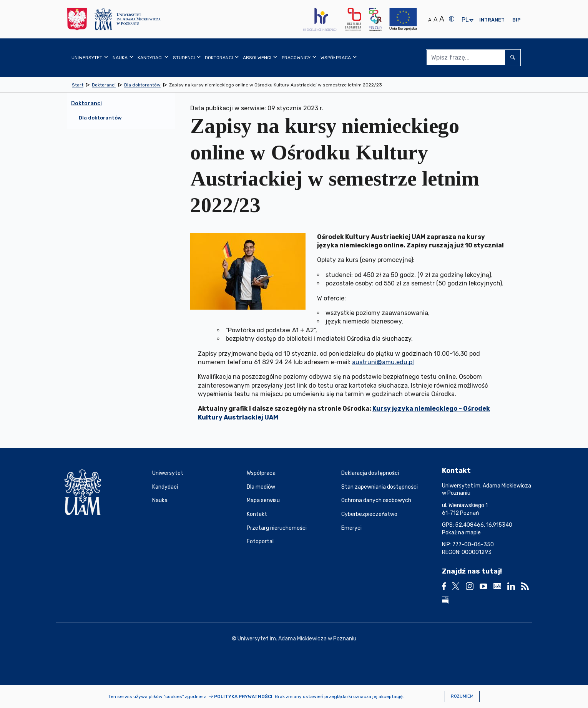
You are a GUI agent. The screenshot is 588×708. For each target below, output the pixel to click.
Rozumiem (462, 696)
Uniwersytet (168, 473)
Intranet (492, 20)
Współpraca (261, 473)
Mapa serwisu (263, 500)
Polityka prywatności (243, 696)
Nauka (160, 500)
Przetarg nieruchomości (277, 528)
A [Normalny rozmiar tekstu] (430, 20)
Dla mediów (261, 487)
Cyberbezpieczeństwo (369, 514)
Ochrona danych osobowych (376, 500)
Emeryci (351, 528)
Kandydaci (165, 487)
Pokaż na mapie (461, 533)
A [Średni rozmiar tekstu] (435, 19)
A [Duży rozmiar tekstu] (442, 19)
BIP (517, 20)
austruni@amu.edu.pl (383, 362)
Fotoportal (260, 541)
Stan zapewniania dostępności (380, 487)
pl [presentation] (465, 20)
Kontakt (257, 514)
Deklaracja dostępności (370, 473)
